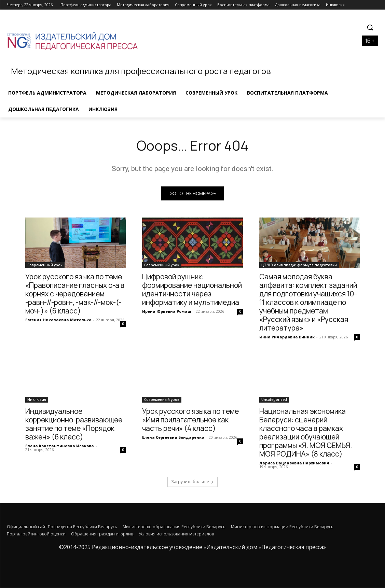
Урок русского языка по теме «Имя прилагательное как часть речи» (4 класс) (190, 420)
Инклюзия (37, 400)
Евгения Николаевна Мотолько (58, 320)
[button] (370, 27)
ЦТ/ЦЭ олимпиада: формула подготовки (299, 265)
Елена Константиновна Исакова (60, 446)
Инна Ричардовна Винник (287, 337)
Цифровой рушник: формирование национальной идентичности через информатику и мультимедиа (192, 289)
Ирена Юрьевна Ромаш (167, 311)
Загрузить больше (192, 482)
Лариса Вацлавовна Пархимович (294, 463)
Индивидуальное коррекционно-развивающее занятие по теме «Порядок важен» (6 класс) (74, 424)
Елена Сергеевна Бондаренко (173, 438)
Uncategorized (274, 400)
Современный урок (45, 265)
